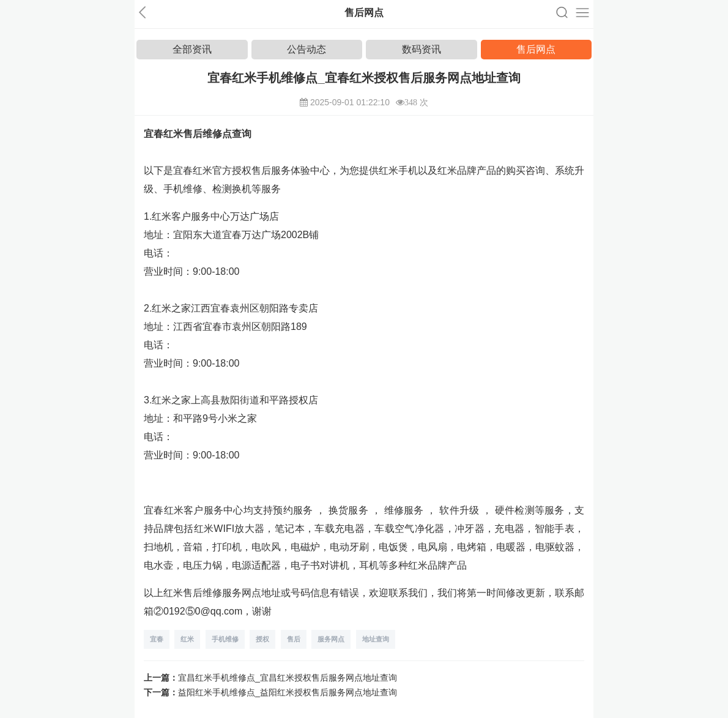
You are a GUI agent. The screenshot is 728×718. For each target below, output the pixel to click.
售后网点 (536, 49)
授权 (262, 639)
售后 (294, 639)
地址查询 (376, 639)
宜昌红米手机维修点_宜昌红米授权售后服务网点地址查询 (288, 678)
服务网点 (331, 639)
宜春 (157, 639)
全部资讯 (192, 49)
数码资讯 (422, 49)
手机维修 (225, 639)
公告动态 (306, 49)
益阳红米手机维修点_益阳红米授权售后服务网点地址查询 (288, 692)
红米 (187, 639)
